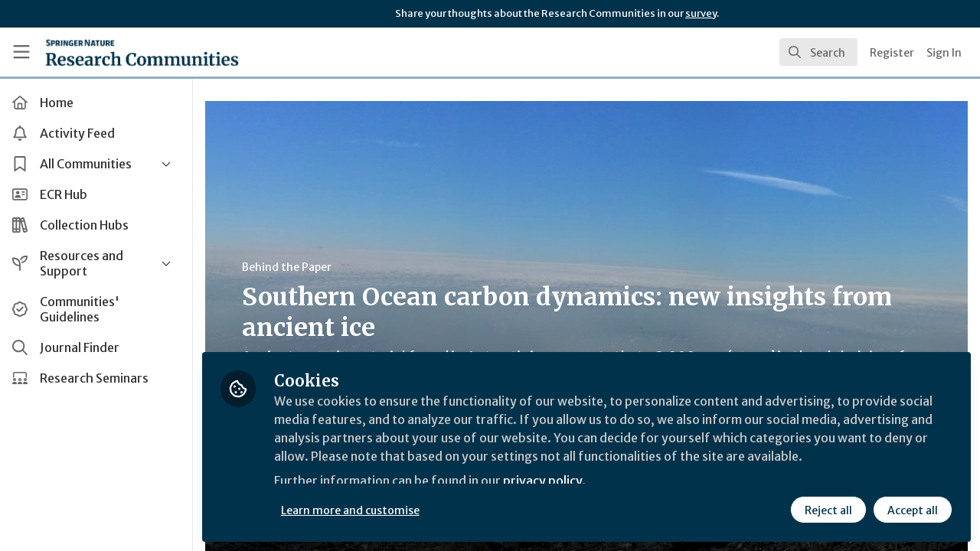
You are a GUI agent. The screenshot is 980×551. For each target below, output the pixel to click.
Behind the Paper (290, 267)
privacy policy (546, 481)
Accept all (913, 510)
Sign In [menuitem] (944, 53)
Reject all (828, 510)
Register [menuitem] (892, 53)
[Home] (142, 52)
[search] (818, 52)
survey (701, 13)
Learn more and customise (353, 510)
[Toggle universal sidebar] (21, 52)
